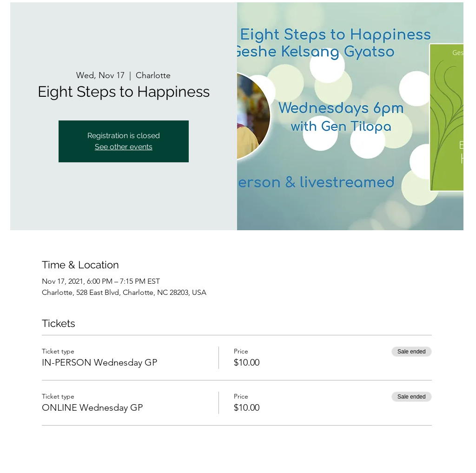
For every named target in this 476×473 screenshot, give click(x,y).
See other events (124, 147)
